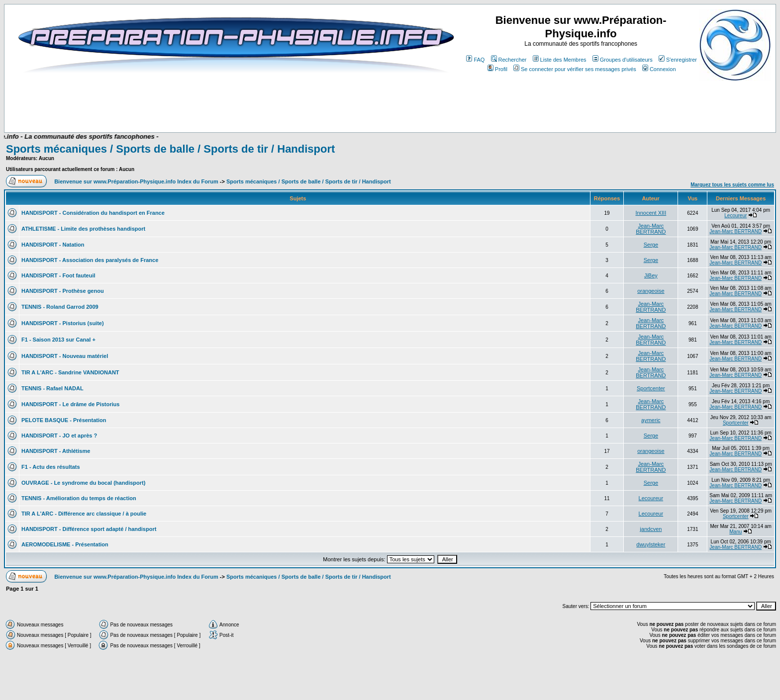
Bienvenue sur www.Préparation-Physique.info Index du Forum (136, 181)
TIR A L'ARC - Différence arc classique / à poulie (84, 514)
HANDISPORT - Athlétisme (56, 451)
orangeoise (651, 291)
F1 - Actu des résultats (51, 467)
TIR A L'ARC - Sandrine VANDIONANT (70, 372)
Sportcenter (651, 388)
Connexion (659, 69)
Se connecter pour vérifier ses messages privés (575, 69)
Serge (651, 245)
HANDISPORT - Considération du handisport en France (93, 213)
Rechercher (509, 60)
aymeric (651, 420)
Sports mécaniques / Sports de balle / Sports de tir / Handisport (170, 149)
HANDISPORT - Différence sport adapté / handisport (89, 529)
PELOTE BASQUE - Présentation (64, 420)
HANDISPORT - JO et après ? (59, 436)
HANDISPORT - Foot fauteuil (58, 275)
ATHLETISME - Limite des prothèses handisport (83, 229)
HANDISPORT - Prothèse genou (63, 291)
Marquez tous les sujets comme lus (732, 185)
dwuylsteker (651, 544)
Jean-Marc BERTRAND (651, 229)
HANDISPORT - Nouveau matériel (65, 356)
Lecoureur (735, 216)
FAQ (475, 60)
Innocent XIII (651, 213)
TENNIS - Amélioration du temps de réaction (79, 498)
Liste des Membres (560, 60)
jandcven (651, 529)
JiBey (651, 275)
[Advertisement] (208, 103)
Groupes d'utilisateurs (623, 60)
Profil (497, 69)
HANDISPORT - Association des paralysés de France (90, 260)
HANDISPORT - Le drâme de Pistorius (70, 404)
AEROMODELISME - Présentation (65, 544)
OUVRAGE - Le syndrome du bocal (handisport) (83, 483)
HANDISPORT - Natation (53, 245)
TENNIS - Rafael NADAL (52, 388)
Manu (735, 532)
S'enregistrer (678, 60)
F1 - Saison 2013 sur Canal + (58, 340)
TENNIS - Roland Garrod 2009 (60, 307)
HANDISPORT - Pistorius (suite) (63, 323)
